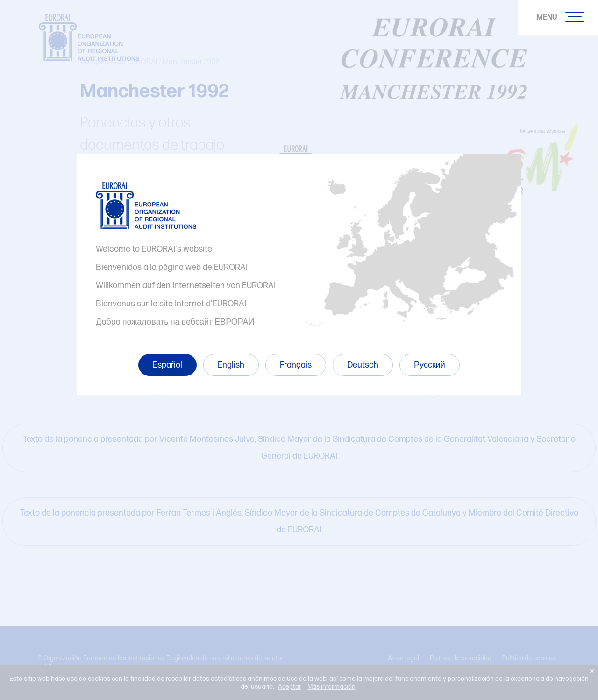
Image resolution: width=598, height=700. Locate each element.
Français (296, 365)
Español (167, 365)
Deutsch (363, 365)
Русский (430, 365)
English (231, 365)
